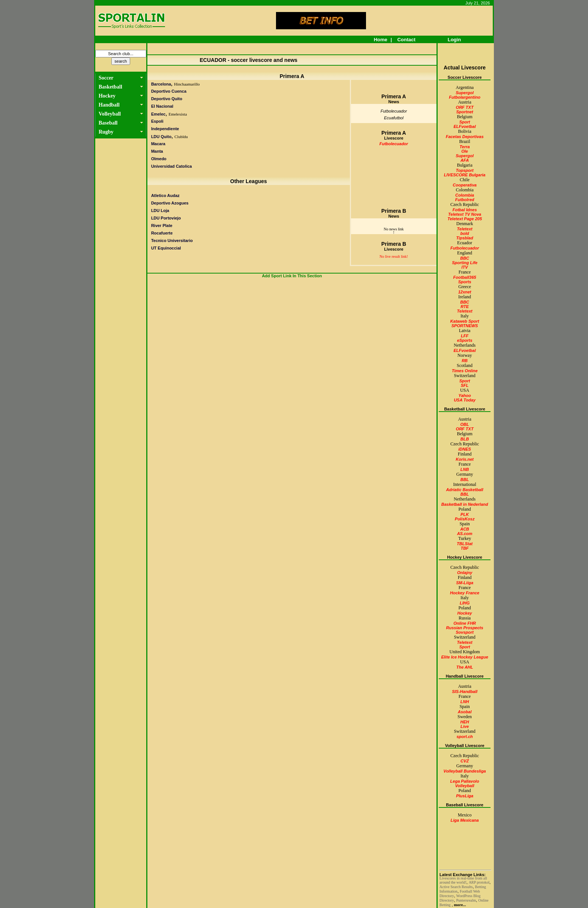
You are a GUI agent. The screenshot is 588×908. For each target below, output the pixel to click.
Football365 (465, 277)
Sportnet (464, 112)
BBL (465, 480)
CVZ (465, 761)
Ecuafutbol (394, 118)
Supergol (465, 93)
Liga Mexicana (465, 820)
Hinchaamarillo (187, 84)
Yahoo (465, 395)
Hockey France (465, 593)
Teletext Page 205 (465, 219)
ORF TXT (465, 107)
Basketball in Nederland (465, 504)
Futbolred (465, 200)
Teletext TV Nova (465, 214)
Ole (465, 151)
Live (465, 726)
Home (380, 40)
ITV (465, 267)
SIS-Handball (465, 692)
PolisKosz (465, 519)
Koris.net (465, 459)
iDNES (465, 449)
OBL (464, 424)
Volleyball (465, 786)
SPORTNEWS (465, 326)
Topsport (464, 170)
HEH (464, 722)
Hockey (465, 613)
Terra (465, 147)
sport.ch (464, 737)
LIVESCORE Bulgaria (465, 175)
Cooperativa (465, 185)
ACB (465, 529)
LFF (465, 336)
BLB (465, 439)
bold (465, 233)
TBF (464, 548)
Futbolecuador (394, 111)
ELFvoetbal (464, 126)
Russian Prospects (465, 628)
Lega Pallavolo (465, 781)
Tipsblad (465, 238)
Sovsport (465, 632)
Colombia (465, 195)
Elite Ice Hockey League (464, 657)
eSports (465, 340)
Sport (465, 122)
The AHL (465, 667)
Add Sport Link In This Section (292, 276)
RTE (465, 307)
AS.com (465, 534)
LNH (465, 702)
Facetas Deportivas (465, 137)
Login (454, 40)
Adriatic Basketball (465, 490)
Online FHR (465, 623)
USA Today (465, 400)
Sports (465, 282)
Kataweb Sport (465, 321)
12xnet (465, 292)
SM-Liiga (465, 583)
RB (465, 361)
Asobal (465, 712)
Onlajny (465, 573)
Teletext (465, 229)
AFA (465, 160)
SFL (465, 385)
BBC (465, 258)
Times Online (465, 371)
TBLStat (465, 544)
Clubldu (181, 137)
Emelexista (178, 114)
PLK (465, 514)
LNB (465, 469)
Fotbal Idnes (465, 210)
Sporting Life (465, 263)
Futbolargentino (465, 97)
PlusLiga (465, 796)
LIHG (465, 603)
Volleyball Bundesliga (464, 771)
